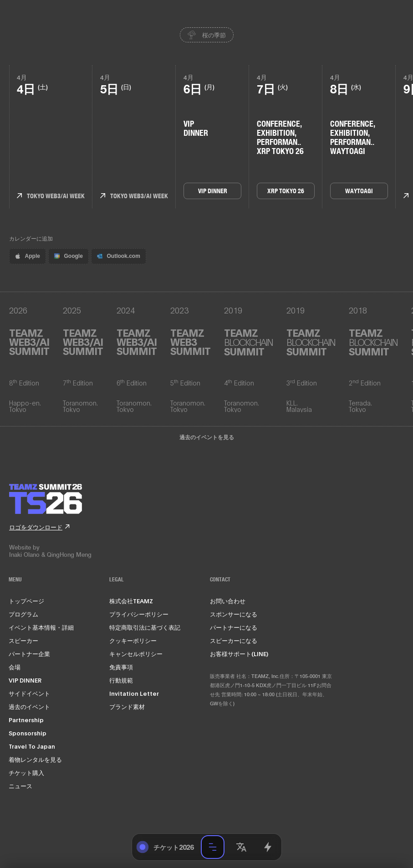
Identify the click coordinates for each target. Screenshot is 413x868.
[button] (241, 847)
